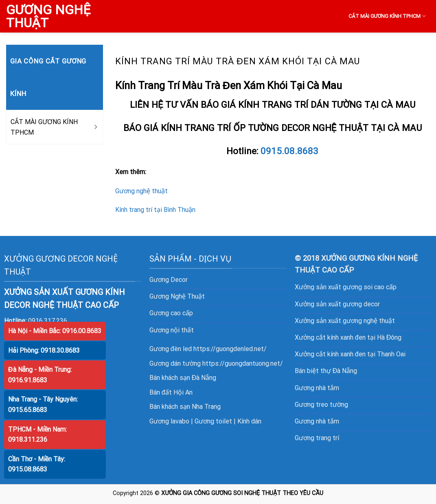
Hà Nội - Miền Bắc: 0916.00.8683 (55, 331)
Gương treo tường (321, 405)
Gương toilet (213, 421)
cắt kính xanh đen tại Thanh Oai (361, 354)
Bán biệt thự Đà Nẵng (326, 371)
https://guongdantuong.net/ (243, 363)
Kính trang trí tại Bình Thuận (155, 210)
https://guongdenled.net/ (230, 349)
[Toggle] (95, 127)
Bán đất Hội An (171, 392)
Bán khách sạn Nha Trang (185, 407)
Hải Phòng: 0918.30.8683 (44, 350)
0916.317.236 (48, 321)
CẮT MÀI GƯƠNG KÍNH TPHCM (387, 16)
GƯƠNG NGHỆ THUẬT (48, 16)
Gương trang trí (317, 438)
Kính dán (249, 421)
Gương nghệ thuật (141, 191)
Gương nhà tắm (317, 388)
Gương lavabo (169, 421)
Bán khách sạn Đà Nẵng (183, 378)
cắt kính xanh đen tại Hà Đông (359, 337)
